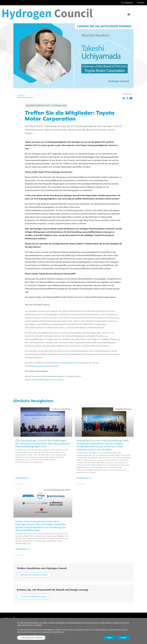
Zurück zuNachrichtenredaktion (25, 96)
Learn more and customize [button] (31, 638)
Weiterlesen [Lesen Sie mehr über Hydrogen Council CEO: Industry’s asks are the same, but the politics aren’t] (22, 478)
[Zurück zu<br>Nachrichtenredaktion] (16, 96)
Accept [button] (123, 638)
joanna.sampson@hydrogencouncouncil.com (44, 380)
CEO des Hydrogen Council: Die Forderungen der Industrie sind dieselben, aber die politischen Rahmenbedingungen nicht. (43, 443)
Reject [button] (110, 638)
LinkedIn (55, 366)
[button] (129, 14)
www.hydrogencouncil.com (68, 363)
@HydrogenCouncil (40, 366)
